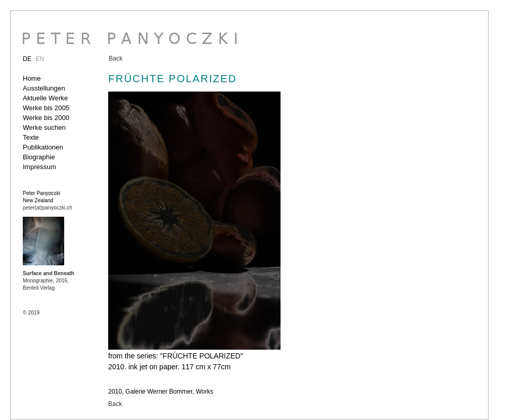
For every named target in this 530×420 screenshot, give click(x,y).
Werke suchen (44, 128)
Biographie (39, 157)
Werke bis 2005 (46, 108)
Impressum (39, 167)
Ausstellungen (44, 88)
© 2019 (31, 313)
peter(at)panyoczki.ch (48, 208)
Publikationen (43, 147)
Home (32, 78)
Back (116, 58)
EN (40, 59)
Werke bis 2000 (46, 118)
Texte (31, 137)
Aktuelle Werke (45, 98)
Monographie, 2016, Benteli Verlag (48, 281)
